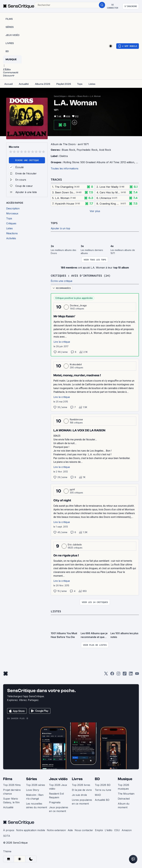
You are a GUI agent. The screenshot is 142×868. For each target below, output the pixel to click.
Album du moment (124, 805)
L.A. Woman (95, 96)
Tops (54, 223)
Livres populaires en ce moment (82, 801)
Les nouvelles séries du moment (37, 805)
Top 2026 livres (81, 784)
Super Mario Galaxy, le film (11, 800)
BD (97, 778)
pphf (72, 489)
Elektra (64, 156)
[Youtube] (137, 674)
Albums (72, 96)
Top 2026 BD (103, 784)
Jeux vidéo (58, 778)
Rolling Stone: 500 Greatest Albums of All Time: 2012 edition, (100, 162)
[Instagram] (118, 674)
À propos (9, 830)
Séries (32, 778)
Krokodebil (76, 364)
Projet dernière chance (12, 791)
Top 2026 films (12, 784)
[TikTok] (125, 674)
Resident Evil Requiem (56, 795)
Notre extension (56, 830)
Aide (70, 830)
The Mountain (126, 793)
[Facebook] (112, 674)
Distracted (124, 798)
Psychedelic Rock (87, 150)
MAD (98, 794)
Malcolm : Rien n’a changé (35, 796)
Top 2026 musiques (123, 786)
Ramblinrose (76, 419)
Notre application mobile (31, 830)
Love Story (33, 789)
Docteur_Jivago (78, 305)
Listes (56, 611)
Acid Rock (105, 150)
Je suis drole (79, 794)
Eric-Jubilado (75, 544)
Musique (125, 778)
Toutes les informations (65, 168)
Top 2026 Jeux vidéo (58, 786)
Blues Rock (83, 96)
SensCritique (60, 96)
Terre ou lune (103, 789)
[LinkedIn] (131, 674)
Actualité (8, 807)
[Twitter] (106, 674)
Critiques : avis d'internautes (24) (83, 275)
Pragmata (55, 802)
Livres (77, 778)
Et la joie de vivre (82, 789)
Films (8, 778)
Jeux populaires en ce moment (59, 809)
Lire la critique (62, 341)
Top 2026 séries (36, 784)
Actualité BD (102, 799)
